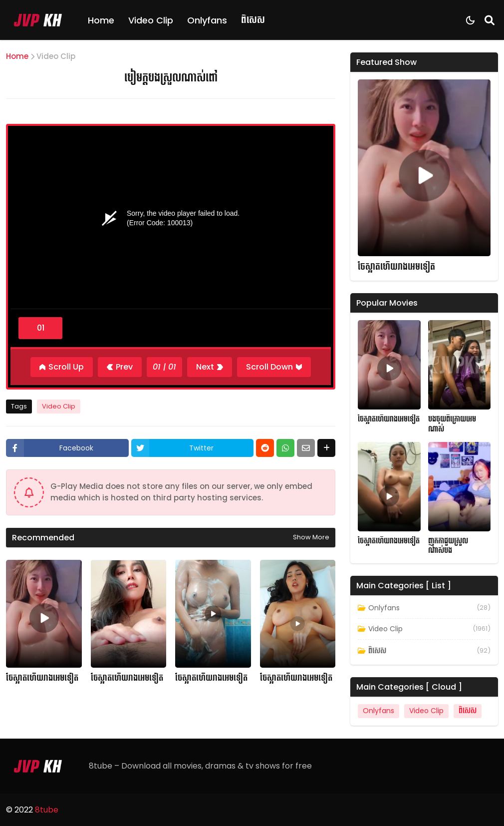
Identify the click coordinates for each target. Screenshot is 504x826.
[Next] (210, 367)
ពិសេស (253, 20)
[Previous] (120, 367)
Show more (311, 537)
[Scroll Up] (62, 367)
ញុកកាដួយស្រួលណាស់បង (448, 546)
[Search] (490, 20)
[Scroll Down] (274, 367)
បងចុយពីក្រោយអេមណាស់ (452, 424)
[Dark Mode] (470, 20)
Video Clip (151, 20)
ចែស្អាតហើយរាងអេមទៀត (42, 678)
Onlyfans (207, 20)
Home (101, 20)
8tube (47, 810)
